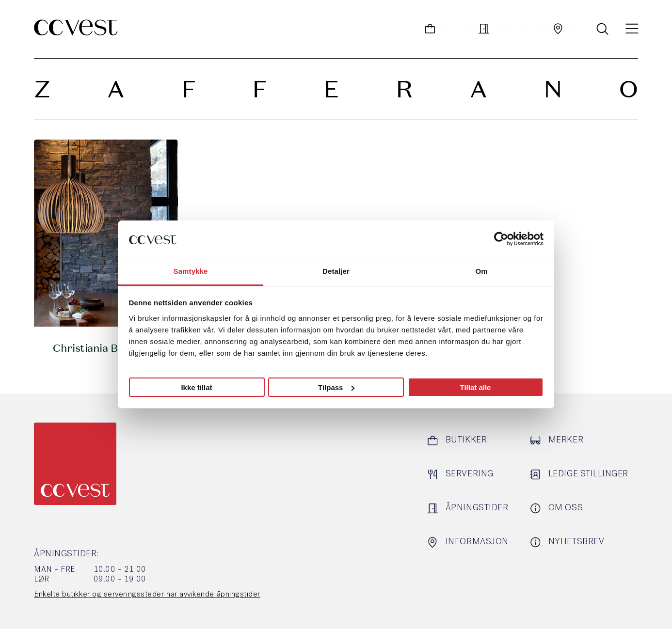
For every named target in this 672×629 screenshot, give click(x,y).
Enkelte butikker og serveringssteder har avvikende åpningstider (147, 595)
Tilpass (336, 387)
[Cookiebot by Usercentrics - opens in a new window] (501, 239)
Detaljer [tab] (336, 271)
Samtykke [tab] (191, 271)
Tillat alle (476, 387)
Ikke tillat (196, 387)
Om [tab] (481, 271)
